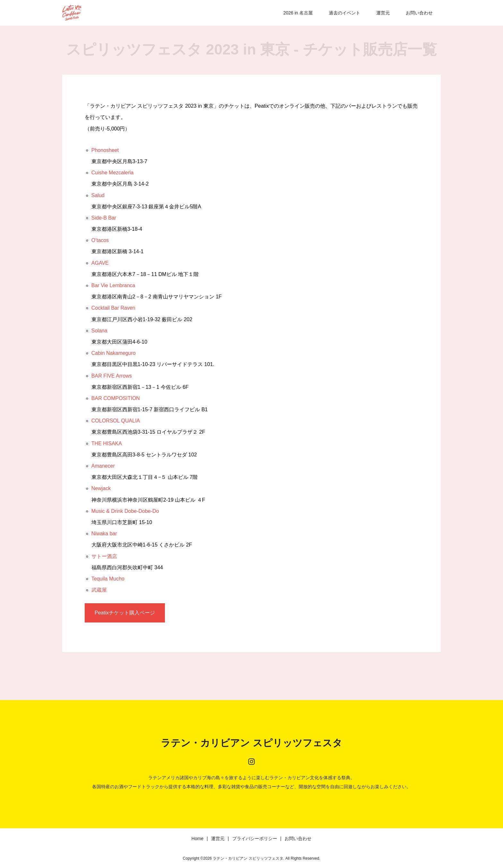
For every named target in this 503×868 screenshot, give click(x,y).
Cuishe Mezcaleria (113, 173)
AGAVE (100, 263)
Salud (98, 195)
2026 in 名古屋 (298, 13)
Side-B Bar (104, 218)
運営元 (383, 13)
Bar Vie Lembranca (113, 285)
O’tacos (100, 240)
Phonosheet (105, 150)
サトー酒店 (104, 556)
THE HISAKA (107, 443)
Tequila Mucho (108, 579)
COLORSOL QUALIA (116, 421)
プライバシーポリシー (255, 839)
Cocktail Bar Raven (113, 308)
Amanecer (103, 466)
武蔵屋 (99, 590)
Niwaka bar (104, 534)
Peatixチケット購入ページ (125, 613)
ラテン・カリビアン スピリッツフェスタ (251, 743)
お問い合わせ (419, 13)
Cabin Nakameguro (114, 353)
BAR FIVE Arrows (112, 376)
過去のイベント (345, 13)
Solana (99, 331)
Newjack (101, 488)
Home (197, 839)
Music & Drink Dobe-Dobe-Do (125, 511)
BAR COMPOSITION (116, 398)
